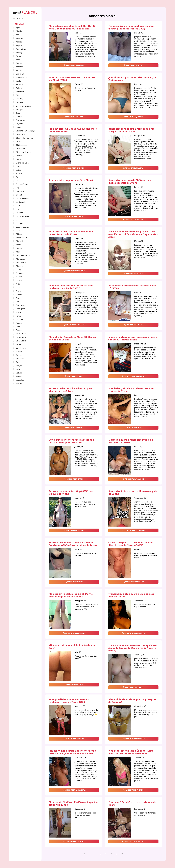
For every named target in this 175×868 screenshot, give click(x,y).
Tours (17, 362)
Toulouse (19, 359)
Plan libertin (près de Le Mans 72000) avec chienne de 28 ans (72, 338)
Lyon (17, 230)
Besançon (19, 92)
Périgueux (19, 305)
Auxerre (18, 67)
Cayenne (18, 124)
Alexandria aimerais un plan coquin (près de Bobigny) (132, 701)
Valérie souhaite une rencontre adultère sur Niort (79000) (72, 79)
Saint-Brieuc (20, 334)
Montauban (19, 259)
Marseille (18, 241)
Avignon (18, 70)
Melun (17, 245)
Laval (17, 209)
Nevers (18, 280)
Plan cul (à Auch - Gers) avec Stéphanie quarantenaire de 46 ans (71, 233)
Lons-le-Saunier (21, 227)
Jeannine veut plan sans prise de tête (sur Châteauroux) (132, 79)
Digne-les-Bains (21, 163)
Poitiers (18, 312)
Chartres (18, 141)
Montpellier (19, 262)
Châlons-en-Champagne (25, 131)
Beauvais (18, 85)
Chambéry (19, 134)
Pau (16, 302)
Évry (16, 177)
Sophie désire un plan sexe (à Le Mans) (71, 180)
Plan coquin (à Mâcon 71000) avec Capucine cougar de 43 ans (73, 803)
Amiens (18, 42)
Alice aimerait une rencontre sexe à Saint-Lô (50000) (133, 287)
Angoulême (19, 49)
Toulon (18, 355)
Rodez (17, 327)
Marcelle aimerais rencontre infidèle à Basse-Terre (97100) (131, 441)
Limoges (18, 223)
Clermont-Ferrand (22, 152)
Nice (16, 284)
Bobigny (18, 99)
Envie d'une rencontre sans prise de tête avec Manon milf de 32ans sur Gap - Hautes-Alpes (133, 234)
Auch (17, 60)
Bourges (18, 109)
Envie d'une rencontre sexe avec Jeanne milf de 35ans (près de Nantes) (71, 441)
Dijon (17, 166)
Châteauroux (20, 145)
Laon (17, 206)
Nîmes (17, 287)
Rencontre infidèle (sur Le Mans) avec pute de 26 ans (133, 493)
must (25, 12)
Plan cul (18, 18)
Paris (17, 298)
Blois (17, 95)
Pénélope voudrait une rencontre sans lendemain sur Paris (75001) (71, 287)
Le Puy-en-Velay (21, 216)
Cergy (17, 127)
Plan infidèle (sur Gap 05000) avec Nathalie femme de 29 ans (73, 130)
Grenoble (18, 191)
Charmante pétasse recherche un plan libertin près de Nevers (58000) (131, 544)
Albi (16, 35)
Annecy (18, 52)
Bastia (17, 81)
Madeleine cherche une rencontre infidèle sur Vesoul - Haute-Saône (133, 338)
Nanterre (18, 273)
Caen (17, 113)
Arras (17, 56)
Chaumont (19, 149)
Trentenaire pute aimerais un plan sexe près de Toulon (131, 595)
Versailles (19, 380)
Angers (18, 45)
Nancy (17, 270)
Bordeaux (19, 102)
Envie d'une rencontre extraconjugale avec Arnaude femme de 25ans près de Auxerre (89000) (133, 648)
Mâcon (17, 234)
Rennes (18, 323)
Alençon (18, 38)
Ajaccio (17, 31)
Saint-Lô (18, 344)
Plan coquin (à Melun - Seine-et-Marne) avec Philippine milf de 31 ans (71, 595)
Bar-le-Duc (19, 74)
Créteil (17, 159)
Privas (17, 316)
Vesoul (17, 384)
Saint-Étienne (20, 341)
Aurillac (18, 63)
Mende (17, 248)
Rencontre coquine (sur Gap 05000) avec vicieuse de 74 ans (71, 493)
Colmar (18, 156)
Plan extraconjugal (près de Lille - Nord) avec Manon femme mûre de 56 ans (72, 27)
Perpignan (19, 309)
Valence (18, 373)
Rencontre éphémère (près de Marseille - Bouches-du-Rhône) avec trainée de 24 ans (73, 544)
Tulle (17, 369)
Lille (16, 220)
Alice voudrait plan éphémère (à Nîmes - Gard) (72, 647)
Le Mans (18, 213)
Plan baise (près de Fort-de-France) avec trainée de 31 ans (131, 390)
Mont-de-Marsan (22, 255)
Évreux (17, 174)
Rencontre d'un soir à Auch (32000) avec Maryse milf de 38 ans (71, 390)
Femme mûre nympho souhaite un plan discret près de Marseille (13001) (131, 27)
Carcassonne (20, 120)
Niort (17, 291)
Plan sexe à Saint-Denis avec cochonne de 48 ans (132, 803)
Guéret (17, 195)
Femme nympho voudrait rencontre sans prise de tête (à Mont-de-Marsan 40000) (72, 752)
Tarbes (18, 351)
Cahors (18, 117)
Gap (16, 188)
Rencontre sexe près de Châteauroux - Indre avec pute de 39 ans (130, 182)
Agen (17, 28)
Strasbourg (19, 348)
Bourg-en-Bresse (22, 106)
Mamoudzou (20, 238)
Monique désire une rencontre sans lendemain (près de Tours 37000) (69, 701)
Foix (16, 181)
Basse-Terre (20, 77)
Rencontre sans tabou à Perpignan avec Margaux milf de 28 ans (131, 130)
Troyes (17, 366)
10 (122, 854)
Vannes (18, 376)
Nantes (18, 277)
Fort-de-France (21, 184)
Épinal (17, 170)
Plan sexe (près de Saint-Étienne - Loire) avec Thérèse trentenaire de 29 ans (131, 752)
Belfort (17, 88)
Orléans (18, 295)
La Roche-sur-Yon (22, 198)
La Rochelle (19, 202)
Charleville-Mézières (23, 138)
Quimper (18, 319)
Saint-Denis (19, 337)
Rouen (17, 330)
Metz (17, 252)
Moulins (18, 266)
